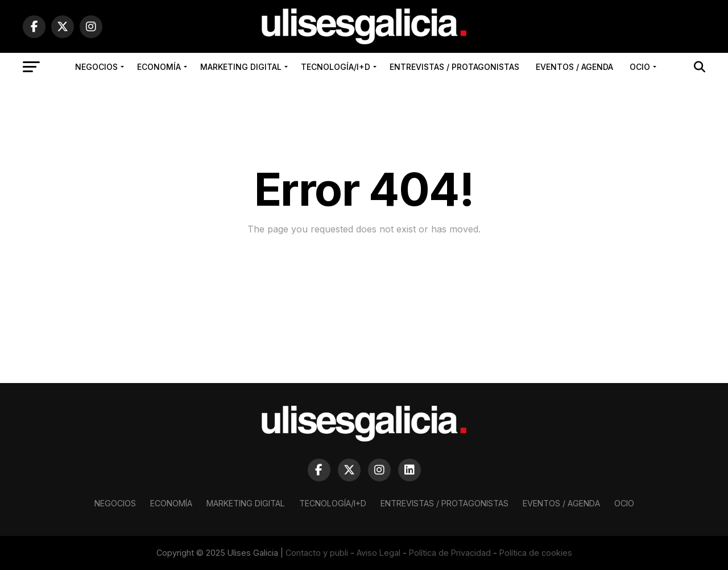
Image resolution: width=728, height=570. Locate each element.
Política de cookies (536, 553)
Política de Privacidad (450, 553)
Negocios (96, 67)
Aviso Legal (379, 553)
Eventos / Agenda (574, 67)
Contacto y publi (317, 553)
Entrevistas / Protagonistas (454, 67)
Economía (159, 67)
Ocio (640, 67)
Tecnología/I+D (336, 67)
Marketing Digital (241, 67)
